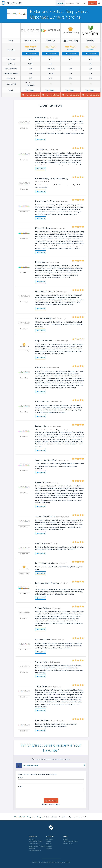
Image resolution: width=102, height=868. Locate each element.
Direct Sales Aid (20, 817)
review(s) (31, 49)
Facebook (50, 839)
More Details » (31, 90)
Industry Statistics (35, 851)
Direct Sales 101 (34, 844)
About (65, 839)
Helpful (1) (41, 169)
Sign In (58, 804)
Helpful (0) (41, 252)
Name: (20, 778)
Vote (31, 54)
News (78, 3)
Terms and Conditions (71, 841)
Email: (20, 786)
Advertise (92, 3)
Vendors (32, 839)
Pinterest (49, 846)
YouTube (49, 844)
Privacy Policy (68, 844)
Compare (40, 817)
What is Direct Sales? (36, 841)
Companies (60, 3)
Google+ (49, 848)
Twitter (49, 841)
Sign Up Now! (51, 801)
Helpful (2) (41, 139)
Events (84, 3)
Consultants (70, 3)
